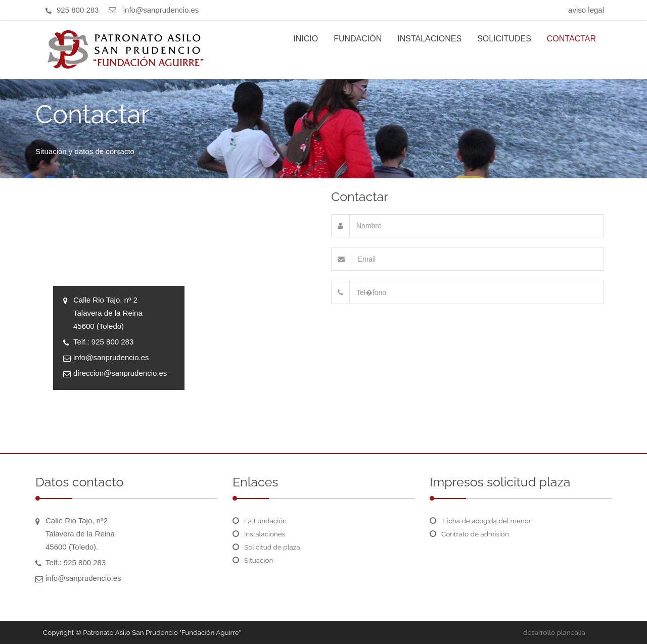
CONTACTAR (571, 39)
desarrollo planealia (554, 632)
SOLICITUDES (504, 39)
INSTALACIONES (429, 39)
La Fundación (265, 521)
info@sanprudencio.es (161, 10)
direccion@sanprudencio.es (120, 373)
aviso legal (586, 10)
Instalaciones (265, 534)
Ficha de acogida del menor (486, 521)
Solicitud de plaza (272, 547)
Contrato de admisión (475, 534)
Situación (259, 560)
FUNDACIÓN (358, 39)
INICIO (306, 39)
